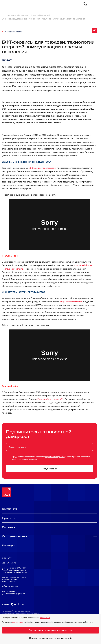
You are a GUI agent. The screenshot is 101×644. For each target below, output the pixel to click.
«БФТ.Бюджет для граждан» (43, 168)
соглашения (45, 618)
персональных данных (55, 457)
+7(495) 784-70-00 (10, 586)
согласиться (17, 622)
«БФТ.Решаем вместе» (71, 302)
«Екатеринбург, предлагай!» (50, 399)
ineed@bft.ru (14, 604)
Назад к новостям (14, 32)
